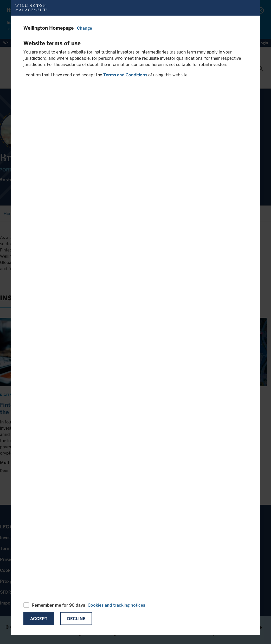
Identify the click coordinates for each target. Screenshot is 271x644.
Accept (39, 619)
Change (85, 28)
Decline (76, 619)
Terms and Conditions (125, 75)
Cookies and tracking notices (116, 605)
